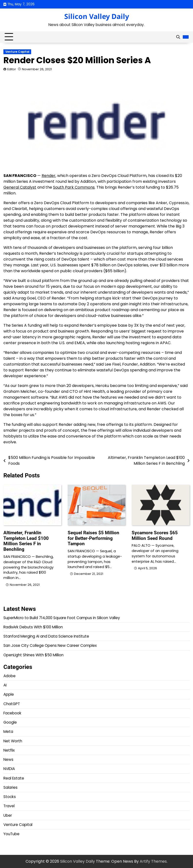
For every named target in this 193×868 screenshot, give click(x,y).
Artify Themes (153, 861)
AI (5, 685)
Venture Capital (17, 52)
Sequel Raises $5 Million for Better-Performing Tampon (93, 538)
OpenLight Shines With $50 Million (33, 655)
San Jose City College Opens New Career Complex (50, 645)
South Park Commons (74, 187)
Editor (12, 69)
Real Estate (14, 778)
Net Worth (13, 741)
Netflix (9, 750)
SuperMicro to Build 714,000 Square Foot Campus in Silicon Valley (62, 618)
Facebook (12, 713)
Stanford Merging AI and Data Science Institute (46, 636)
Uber (8, 815)
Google (10, 722)
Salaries (10, 787)
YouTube (11, 834)
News (8, 759)
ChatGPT (12, 704)
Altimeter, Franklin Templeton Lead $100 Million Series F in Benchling (26, 541)
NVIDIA (9, 769)
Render (49, 176)
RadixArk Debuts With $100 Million (33, 627)
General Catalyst (20, 187)
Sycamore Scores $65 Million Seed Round (155, 535)
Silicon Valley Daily (97, 16)
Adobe (9, 676)
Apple (9, 694)
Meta (8, 732)
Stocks (10, 797)
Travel (9, 806)
